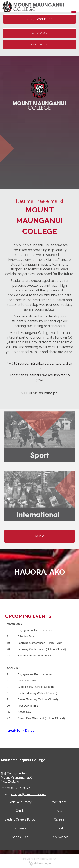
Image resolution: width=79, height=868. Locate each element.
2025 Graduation (40, 19)
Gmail (20, 811)
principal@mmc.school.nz (28, 794)
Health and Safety (20, 802)
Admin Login (40, 863)
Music (40, 536)
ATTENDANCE (40, 33)
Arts (59, 811)
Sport (59, 828)
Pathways (20, 828)
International (59, 802)
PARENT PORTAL (40, 44)
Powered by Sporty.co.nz (39, 859)
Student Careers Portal (20, 819)
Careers (59, 819)
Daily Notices (59, 837)
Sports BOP (20, 837)
